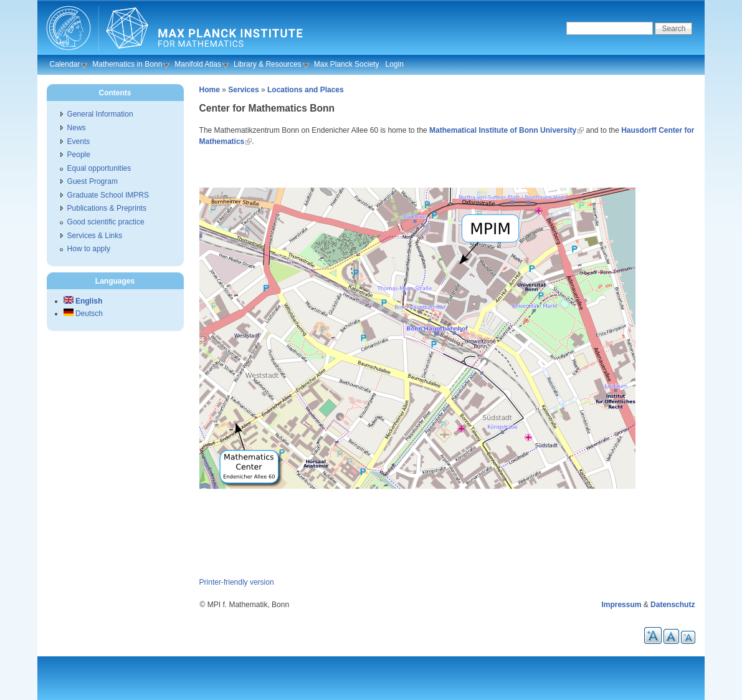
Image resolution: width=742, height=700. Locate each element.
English (83, 301)
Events (79, 141)
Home (210, 90)
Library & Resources (268, 64)
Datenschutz (673, 605)
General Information (100, 114)
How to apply (89, 249)
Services (243, 90)
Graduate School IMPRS (108, 195)
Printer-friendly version (237, 582)
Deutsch (83, 314)
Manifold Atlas (198, 64)
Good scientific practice (106, 222)
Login (394, 64)
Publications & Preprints (107, 208)
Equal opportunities (99, 168)
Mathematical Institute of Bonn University (503, 130)
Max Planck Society (347, 64)
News (77, 128)
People (79, 155)
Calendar (65, 64)
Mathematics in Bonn (127, 64)
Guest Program (93, 181)
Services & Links (95, 236)
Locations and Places (306, 90)
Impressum (621, 605)
